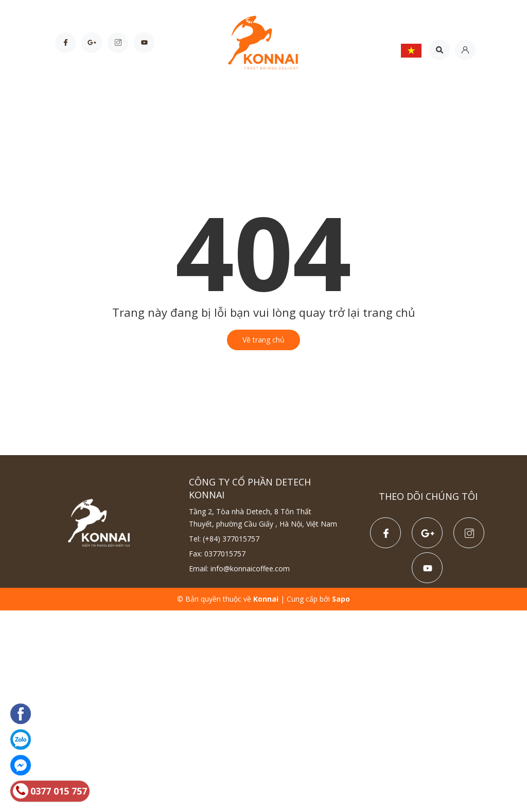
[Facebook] (65, 43)
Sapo (341, 599)
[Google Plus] (92, 43)
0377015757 (225, 554)
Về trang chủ (263, 340)
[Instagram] (118, 43)
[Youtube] (144, 43)
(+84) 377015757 (231, 539)
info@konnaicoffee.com (250, 569)
